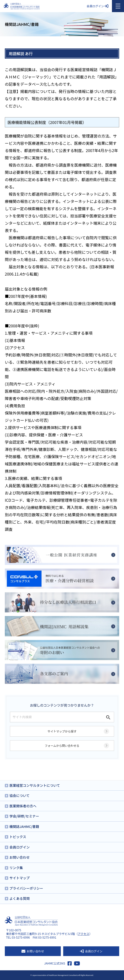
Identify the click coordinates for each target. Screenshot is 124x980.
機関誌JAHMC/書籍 (24, 826)
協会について (20, 795)
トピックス (18, 837)
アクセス (84, 934)
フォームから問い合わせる (62, 745)
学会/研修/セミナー (24, 816)
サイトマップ (20, 878)
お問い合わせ (20, 857)
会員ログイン (97, 6)
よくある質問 (20, 898)
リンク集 (16, 868)
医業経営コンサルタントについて (35, 785)
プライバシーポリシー (26, 888)
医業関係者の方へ (23, 806)
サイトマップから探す (62, 731)
